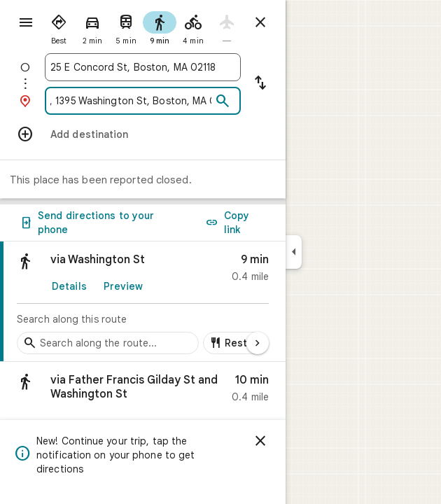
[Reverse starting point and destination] (260, 84)
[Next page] (258, 343)
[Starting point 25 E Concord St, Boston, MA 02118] (143, 67)
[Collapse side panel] (294, 252)
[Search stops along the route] (108, 343)
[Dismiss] (260, 441)
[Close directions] (260, 22)
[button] (143, 392)
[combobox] (143, 67)
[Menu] (26, 22)
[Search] (223, 101)
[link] (143, 302)
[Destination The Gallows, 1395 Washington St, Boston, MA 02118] (131, 101)
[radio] (59, 27)
